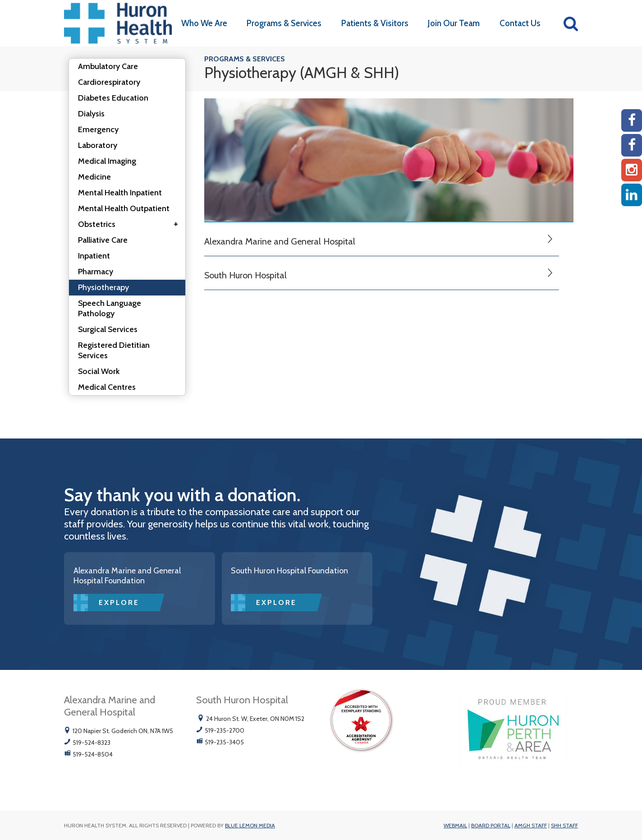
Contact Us (520, 23)
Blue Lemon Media (250, 825)
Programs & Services (284, 23)
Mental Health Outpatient (124, 208)
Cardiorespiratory (109, 82)
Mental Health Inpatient (120, 193)
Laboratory (98, 145)
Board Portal (491, 825)
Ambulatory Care (108, 66)
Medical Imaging (107, 161)
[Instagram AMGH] (632, 170)
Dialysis (91, 114)
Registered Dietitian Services (114, 350)
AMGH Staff (531, 825)
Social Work (99, 371)
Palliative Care (103, 240)
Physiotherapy (103, 287)
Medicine (94, 177)
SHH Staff (564, 825)
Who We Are (204, 23)
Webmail (455, 825)
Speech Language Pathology (110, 308)
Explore (119, 602)
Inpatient (94, 256)
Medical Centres (107, 387)
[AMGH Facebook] (632, 120)
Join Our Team (454, 23)
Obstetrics (131, 225)
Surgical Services (108, 329)
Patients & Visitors (375, 23)
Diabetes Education (113, 98)
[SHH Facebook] (632, 145)
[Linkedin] (632, 195)
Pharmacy (96, 272)
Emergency (98, 129)
